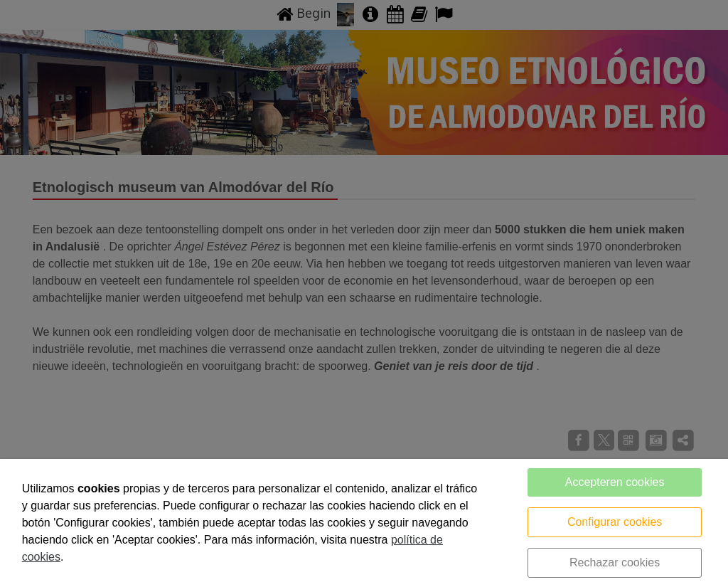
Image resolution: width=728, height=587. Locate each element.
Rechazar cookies (615, 562)
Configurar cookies (615, 522)
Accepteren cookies (615, 482)
